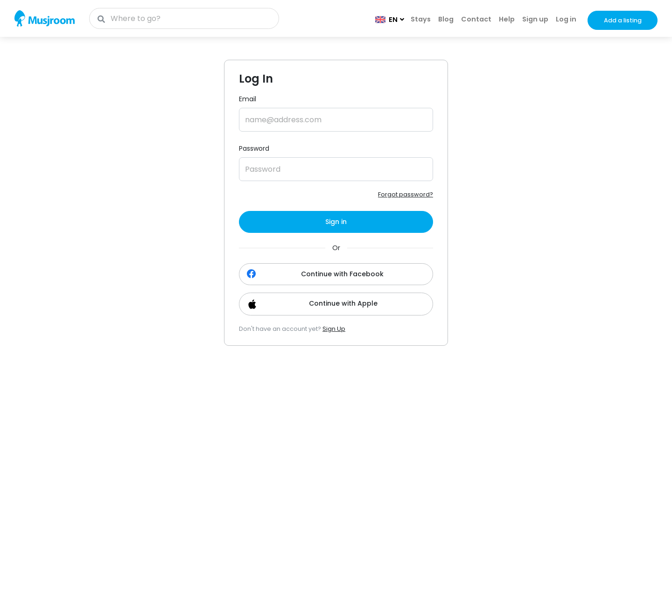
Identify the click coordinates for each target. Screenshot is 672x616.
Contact (476, 19)
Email (248, 99)
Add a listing (623, 20)
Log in (566, 19)
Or (336, 248)
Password (254, 148)
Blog (446, 19)
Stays (421, 19)
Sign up (535, 19)
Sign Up (334, 329)
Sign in (336, 222)
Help (507, 19)
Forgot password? (406, 194)
